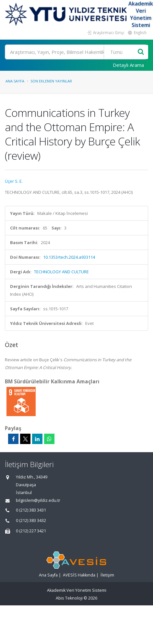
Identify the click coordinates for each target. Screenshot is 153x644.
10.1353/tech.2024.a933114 (69, 257)
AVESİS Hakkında (79, 575)
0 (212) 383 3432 (31, 520)
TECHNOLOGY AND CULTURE (61, 272)
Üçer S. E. (14, 181)
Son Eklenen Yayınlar (51, 81)
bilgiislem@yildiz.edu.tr (38, 500)
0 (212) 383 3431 (31, 510)
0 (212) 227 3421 (31, 531)
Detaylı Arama (128, 65)
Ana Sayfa (15, 81)
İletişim (107, 575)
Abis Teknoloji (69, 598)
